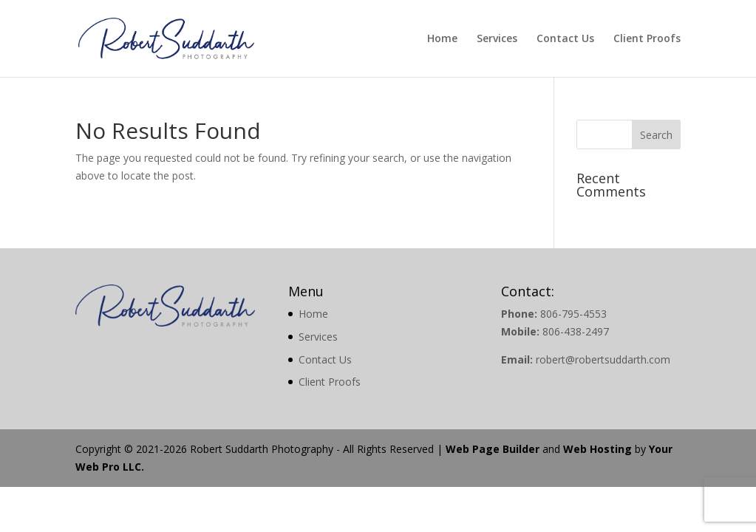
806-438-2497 (576, 331)
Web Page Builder (493, 449)
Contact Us (565, 39)
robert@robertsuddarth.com (603, 359)
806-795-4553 (573, 314)
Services (497, 39)
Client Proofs (647, 39)
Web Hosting (597, 449)
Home (442, 39)
